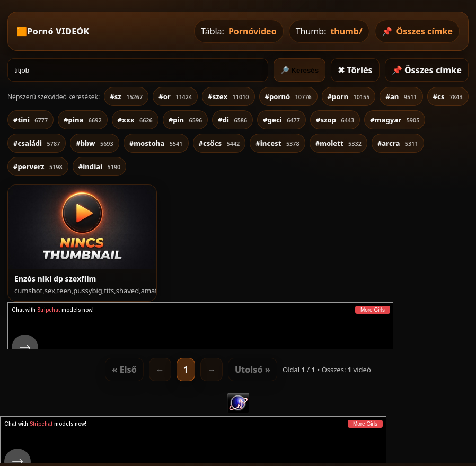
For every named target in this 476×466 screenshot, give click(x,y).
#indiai (100, 166)
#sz (126, 96)
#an (401, 96)
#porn (349, 96)
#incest (277, 143)
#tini (30, 120)
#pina (82, 120)
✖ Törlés (355, 70)
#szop (335, 120)
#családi (37, 143)
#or (175, 96)
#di (232, 120)
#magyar (395, 120)
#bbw (94, 143)
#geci (281, 120)
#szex (228, 96)
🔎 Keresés (300, 70)
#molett (338, 143)
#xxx (135, 120)
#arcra (398, 143)
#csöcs (219, 143)
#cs (448, 96)
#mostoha (156, 143)
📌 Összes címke (427, 70)
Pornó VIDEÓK (58, 31)
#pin (186, 120)
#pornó (288, 96)
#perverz (38, 166)
